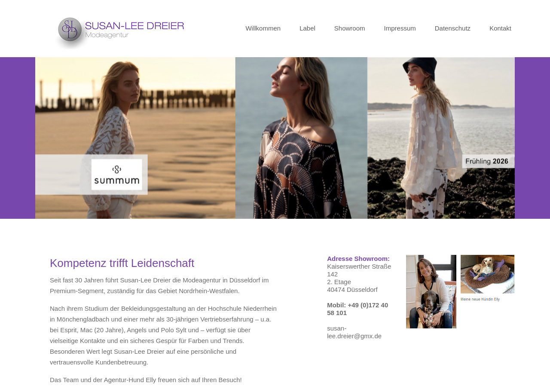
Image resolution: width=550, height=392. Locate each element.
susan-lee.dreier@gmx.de (354, 332)
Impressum (400, 28)
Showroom (350, 28)
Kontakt (500, 28)
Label (307, 28)
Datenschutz (453, 28)
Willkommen (263, 28)
